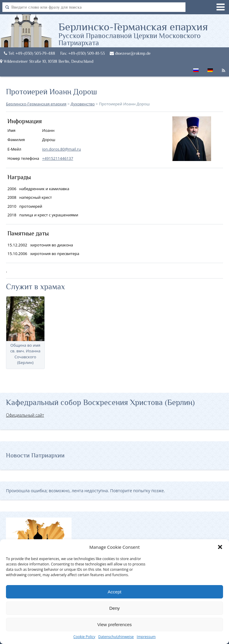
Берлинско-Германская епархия (144, 34)
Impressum (146, 637)
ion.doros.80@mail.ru (61, 149)
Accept (114, 592)
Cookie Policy (84, 637)
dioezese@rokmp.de (130, 53)
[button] (220, 547)
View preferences (114, 625)
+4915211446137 (58, 158)
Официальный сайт (25, 415)
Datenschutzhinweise (116, 637)
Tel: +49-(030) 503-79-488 (30, 53)
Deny (114, 608)
